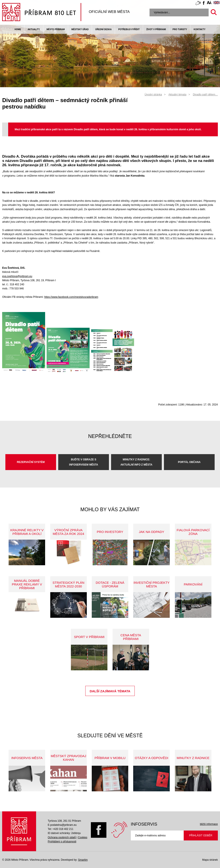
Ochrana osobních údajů (62, 837)
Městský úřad (80, 29)
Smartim (83, 860)
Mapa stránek (210, 860)
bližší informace (209, 824)
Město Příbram (56, 29)
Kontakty (199, 29)
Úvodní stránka (153, 95)
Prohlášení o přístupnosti (62, 842)
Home (18, 29)
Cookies (83, 837)
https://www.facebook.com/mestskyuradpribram (71, 297)
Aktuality (34, 29)
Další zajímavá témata (110, 691)
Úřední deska (103, 29)
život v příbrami (156, 29)
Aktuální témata (177, 95)
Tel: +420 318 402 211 (60, 829)
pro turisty (180, 29)
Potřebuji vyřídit (129, 29)
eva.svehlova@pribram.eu (17, 276)
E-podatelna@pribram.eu (62, 825)
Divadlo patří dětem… (205, 95)
